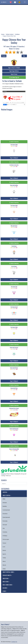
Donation (4, 474)
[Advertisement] (14, 19)
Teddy (4, 558)
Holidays (17, 34)
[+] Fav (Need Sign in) (14, 77)
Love (4, 547)
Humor (4, 543)
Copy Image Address (14, 71)
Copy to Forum (14, 74)
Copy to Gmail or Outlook (14, 68)
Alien (4, 499)
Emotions (5, 514)
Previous (4, 56)
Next (24, 56)
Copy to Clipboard (14, 158)
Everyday (5, 521)
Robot (4, 550)
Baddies (5, 506)
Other (4, 569)
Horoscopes (6, 539)
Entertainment (6, 517)
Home (3, 34)
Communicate (6, 510)
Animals (5, 503)
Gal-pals (5, 525)
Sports (4, 554)
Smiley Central (10, 34)
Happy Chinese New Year (9, 36)
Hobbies (5, 532)
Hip (4, 528)
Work (4, 561)
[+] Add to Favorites (14, 142)
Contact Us (14, 642)
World (4, 565)
